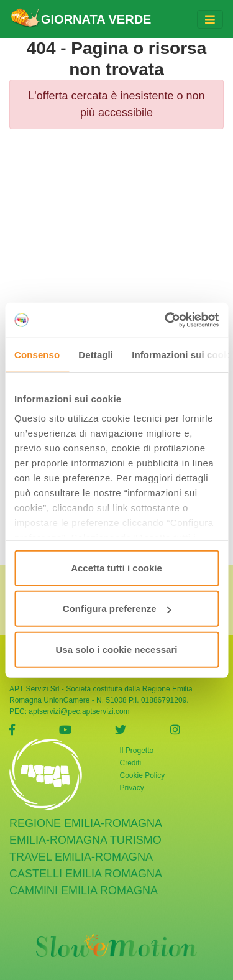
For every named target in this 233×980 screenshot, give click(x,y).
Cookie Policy (143, 769)
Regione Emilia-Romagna (86, 816)
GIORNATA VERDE (80, 19)
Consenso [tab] (37, 354)
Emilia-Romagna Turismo (85, 833)
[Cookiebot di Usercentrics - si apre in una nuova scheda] (166, 320)
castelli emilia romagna (86, 867)
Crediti (131, 756)
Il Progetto (137, 744)
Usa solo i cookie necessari (117, 649)
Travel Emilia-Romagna (81, 850)
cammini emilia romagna (84, 884)
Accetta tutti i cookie (116, 567)
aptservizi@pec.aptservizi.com (79, 705)
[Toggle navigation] (210, 19)
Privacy (132, 781)
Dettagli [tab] (96, 354)
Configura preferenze (117, 608)
